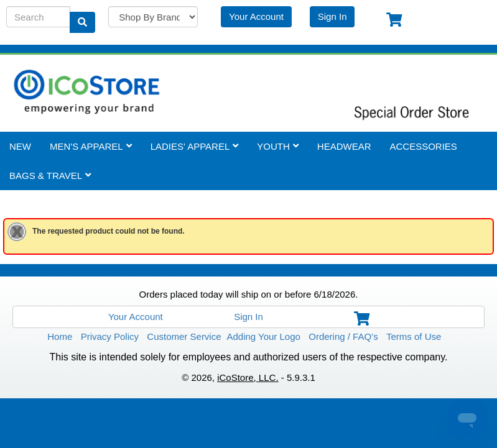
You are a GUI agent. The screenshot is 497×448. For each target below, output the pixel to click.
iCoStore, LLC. (248, 377)
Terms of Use (414, 336)
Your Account (256, 16)
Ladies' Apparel (195, 146)
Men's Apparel (91, 146)
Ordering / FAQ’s (343, 336)
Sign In (332, 16)
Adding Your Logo (263, 336)
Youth (278, 146)
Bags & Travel (50, 175)
